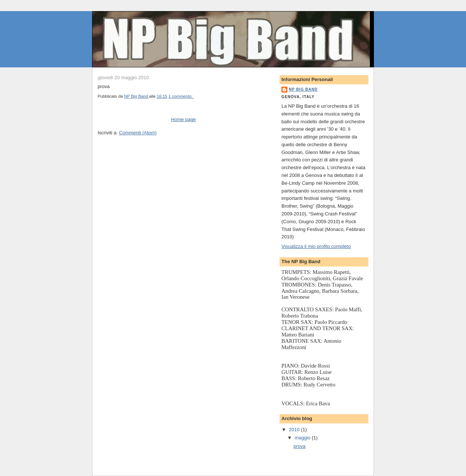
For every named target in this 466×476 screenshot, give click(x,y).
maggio (303, 438)
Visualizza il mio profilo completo (316, 246)
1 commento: (181, 96)
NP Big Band (303, 89)
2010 (295, 430)
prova (299, 446)
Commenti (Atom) (138, 133)
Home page (183, 119)
